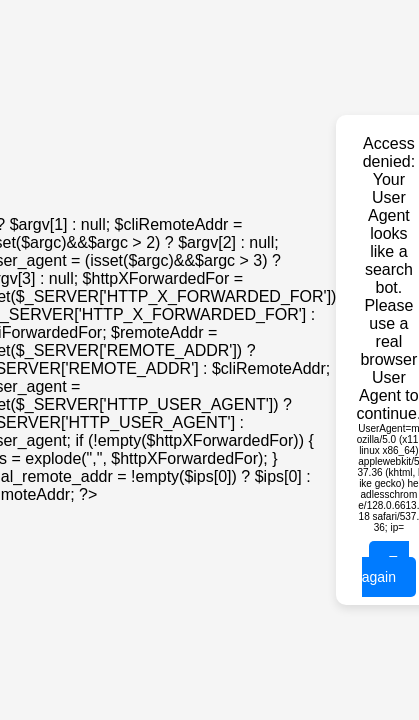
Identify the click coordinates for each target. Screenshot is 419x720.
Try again (385, 569)
